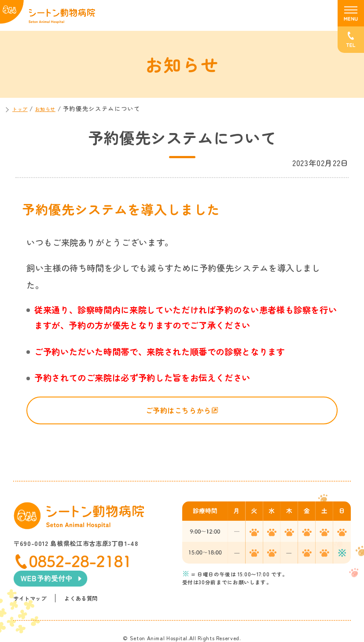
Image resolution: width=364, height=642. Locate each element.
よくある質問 (85, 579)
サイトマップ (31, 579)
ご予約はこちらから (177, 412)
